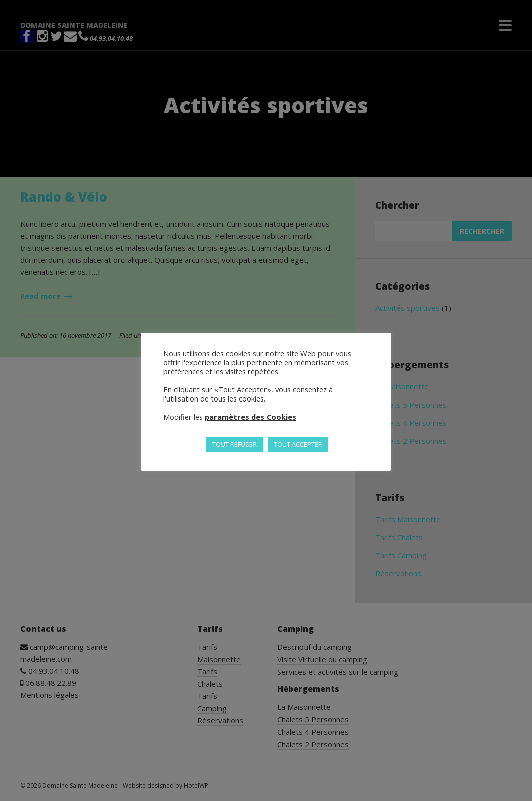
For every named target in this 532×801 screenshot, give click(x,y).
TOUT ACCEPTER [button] (298, 444)
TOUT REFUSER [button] (235, 444)
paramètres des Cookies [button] (250, 417)
